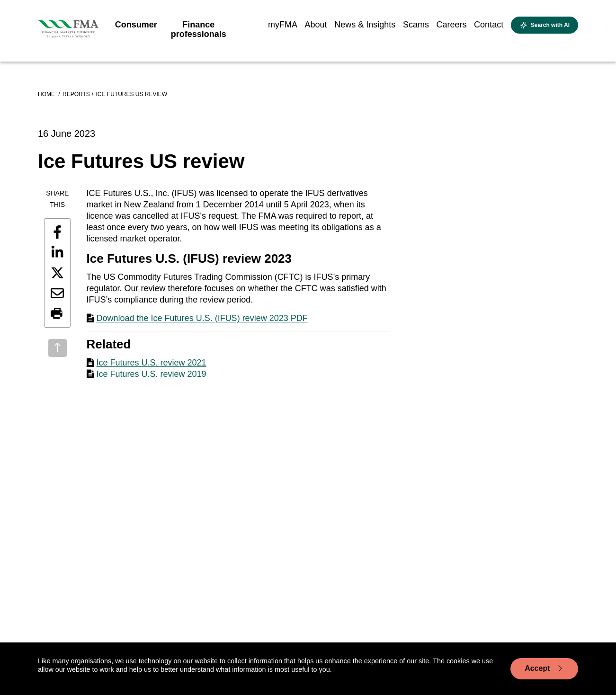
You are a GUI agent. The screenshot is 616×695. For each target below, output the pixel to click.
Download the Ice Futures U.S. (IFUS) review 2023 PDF (202, 318)
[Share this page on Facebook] (57, 232)
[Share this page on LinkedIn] (57, 252)
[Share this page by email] (57, 293)
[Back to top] (58, 348)
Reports (76, 94)
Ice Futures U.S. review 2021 (152, 363)
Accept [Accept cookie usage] (544, 668)
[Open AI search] (545, 25)
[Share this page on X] (57, 273)
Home (47, 94)
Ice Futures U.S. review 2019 (152, 374)
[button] (57, 314)
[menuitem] (136, 27)
